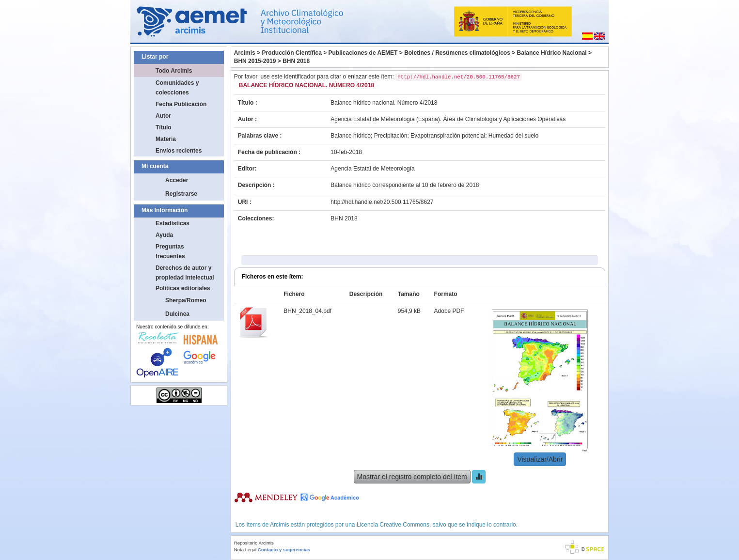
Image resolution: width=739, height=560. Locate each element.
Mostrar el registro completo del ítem (412, 477)
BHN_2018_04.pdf (307, 311)
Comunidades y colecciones (177, 88)
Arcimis (245, 53)
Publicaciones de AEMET (363, 53)
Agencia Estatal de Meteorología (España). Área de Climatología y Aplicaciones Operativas (448, 119)
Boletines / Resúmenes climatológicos (457, 53)
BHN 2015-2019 (255, 61)
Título (164, 127)
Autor (163, 116)
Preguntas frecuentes (170, 251)
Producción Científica (291, 53)
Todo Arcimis (174, 71)
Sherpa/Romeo (186, 300)
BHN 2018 (296, 61)
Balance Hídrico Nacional (552, 53)
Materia (166, 139)
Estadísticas (173, 223)
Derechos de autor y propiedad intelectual (185, 273)
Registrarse (181, 194)
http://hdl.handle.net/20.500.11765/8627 (382, 202)
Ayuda (164, 235)
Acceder (177, 180)
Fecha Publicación (181, 104)
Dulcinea (177, 314)
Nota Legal (245, 550)
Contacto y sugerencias (284, 550)
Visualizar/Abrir (540, 459)
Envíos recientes (179, 151)
